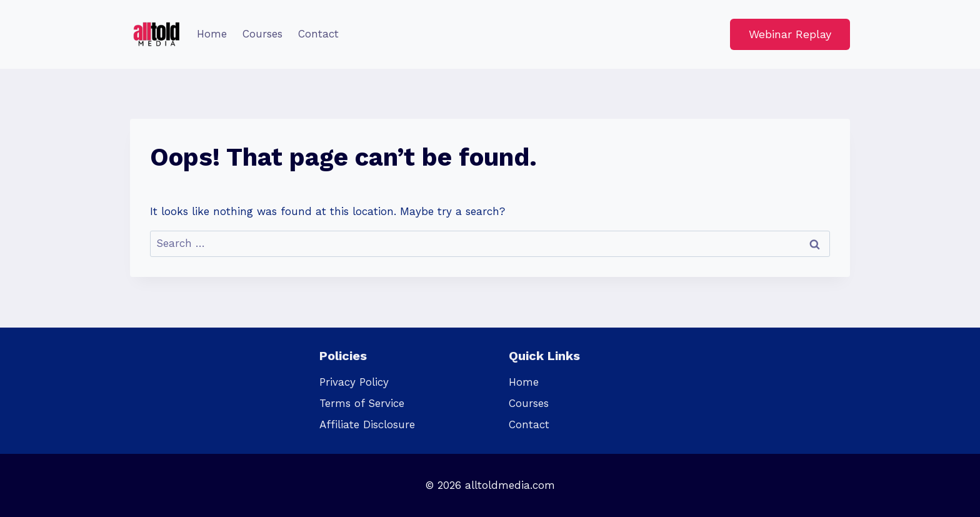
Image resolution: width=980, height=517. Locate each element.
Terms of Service (362, 403)
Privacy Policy (354, 382)
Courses (262, 34)
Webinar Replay (790, 34)
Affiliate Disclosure (367, 424)
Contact (318, 34)
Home (212, 34)
